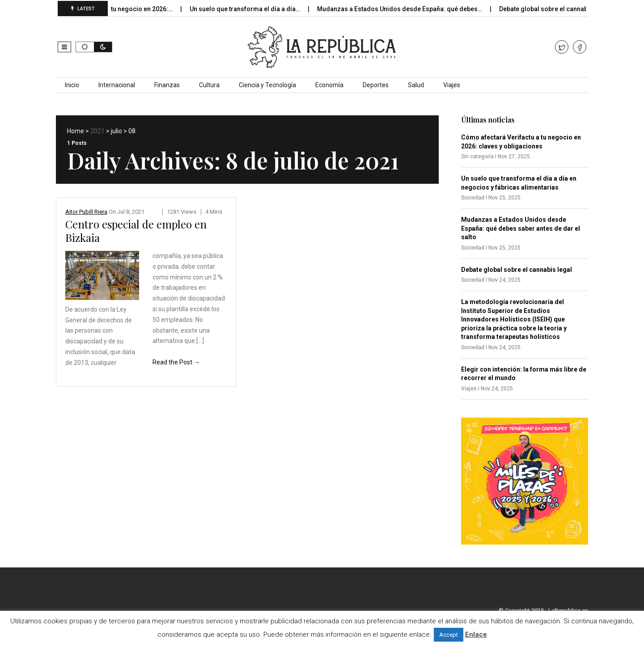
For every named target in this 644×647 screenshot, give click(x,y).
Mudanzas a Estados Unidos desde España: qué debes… (406, 9)
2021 (97, 131)
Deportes (376, 85)
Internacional (117, 85)
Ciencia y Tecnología (267, 85)
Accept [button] (449, 635)
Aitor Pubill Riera (86, 212)
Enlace (476, 634)
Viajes (452, 85)
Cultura (209, 85)
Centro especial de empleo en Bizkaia (136, 231)
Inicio (72, 85)
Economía (329, 85)
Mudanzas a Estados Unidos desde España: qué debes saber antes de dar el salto (521, 228)
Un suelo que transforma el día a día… (251, 9)
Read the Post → (176, 362)
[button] (64, 47)
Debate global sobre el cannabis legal (561, 9)
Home (76, 131)
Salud (416, 85)
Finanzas (167, 85)
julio (117, 131)
